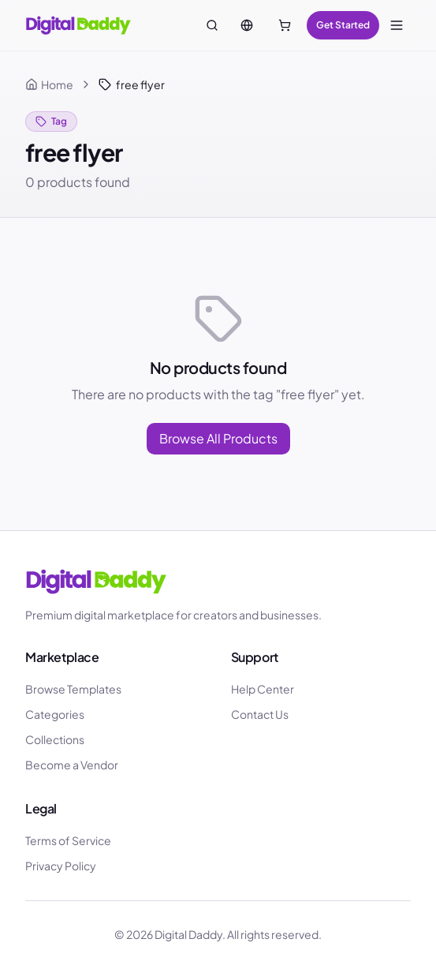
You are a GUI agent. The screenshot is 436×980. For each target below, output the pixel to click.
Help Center (263, 689)
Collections (55, 739)
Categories (55, 714)
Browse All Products (218, 438)
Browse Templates (73, 689)
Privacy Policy (61, 866)
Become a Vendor (72, 765)
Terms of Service (68, 840)
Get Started (343, 25)
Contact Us (260, 714)
